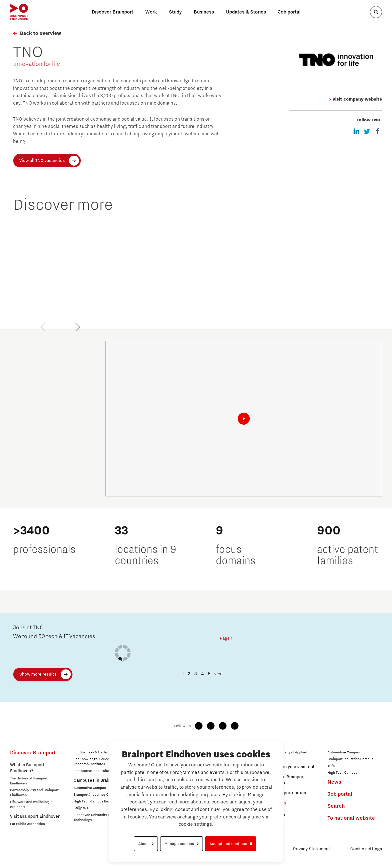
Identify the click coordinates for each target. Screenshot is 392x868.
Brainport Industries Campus (96, 795)
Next (218, 674)
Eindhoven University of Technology (92, 817)
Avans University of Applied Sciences (286, 755)
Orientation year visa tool (289, 767)
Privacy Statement (312, 849)
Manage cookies (179, 844)
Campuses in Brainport (96, 780)
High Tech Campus (342, 773)
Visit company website (355, 99)
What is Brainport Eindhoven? (27, 768)
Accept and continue (228, 844)
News (334, 782)
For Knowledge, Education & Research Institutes (96, 762)
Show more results (38, 674)
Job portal (289, 12)
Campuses (274, 815)
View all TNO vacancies (42, 161)
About (144, 844)
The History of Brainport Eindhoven (29, 781)
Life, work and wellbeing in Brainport (31, 804)
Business (204, 12)
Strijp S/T (81, 808)
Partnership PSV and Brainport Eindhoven (34, 793)
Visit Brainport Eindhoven (35, 816)
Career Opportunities (285, 793)
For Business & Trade (90, 752)
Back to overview (40, 33)
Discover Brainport (33, 753)
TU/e (331, 766)
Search (336, 806)
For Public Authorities (27, 824)
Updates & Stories (246, 12)
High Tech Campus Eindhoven (97, 801)
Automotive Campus (90, 788)
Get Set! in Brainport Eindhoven (284, 780)
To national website (351, 818)
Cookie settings (366, 849)
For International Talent (92, 771)
